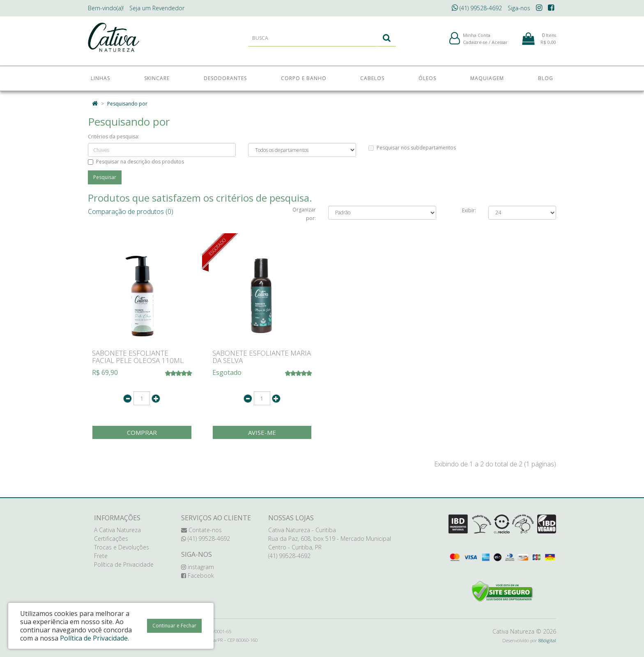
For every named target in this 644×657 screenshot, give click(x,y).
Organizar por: (304, 214)
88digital (547, 640)
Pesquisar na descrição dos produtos (136, 162)
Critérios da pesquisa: (114, 137)
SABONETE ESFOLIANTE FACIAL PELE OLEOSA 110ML (138, 357)
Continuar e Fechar (174, 626)
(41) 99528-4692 (477, 8)
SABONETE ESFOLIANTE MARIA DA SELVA (262, 357)
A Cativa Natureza (117, 530)
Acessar (500, 45)
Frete (101, 556)
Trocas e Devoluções (122, 547)
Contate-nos (201, 530)
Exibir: (469, 210)
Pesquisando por (127, 104)
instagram (198, 567)
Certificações (111, 539)
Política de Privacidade (124, 564)
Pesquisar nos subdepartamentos (412, 148)
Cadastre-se (475, 45)
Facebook (198, 575)
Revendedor (157, 8)
